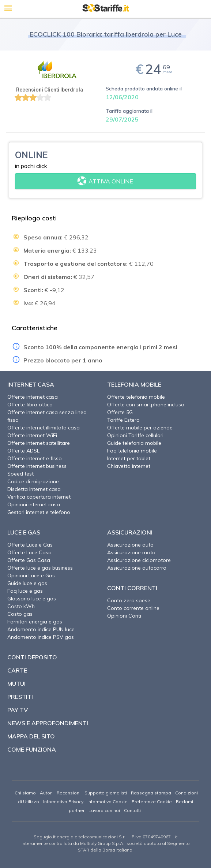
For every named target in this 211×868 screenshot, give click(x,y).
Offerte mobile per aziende (140, 428)
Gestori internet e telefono (39, 512)
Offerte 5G (120, 412)
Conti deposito (32, 657)
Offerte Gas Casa (29, 560)
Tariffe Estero (123, 420)
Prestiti (20, 697)
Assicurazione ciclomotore (139, 560)
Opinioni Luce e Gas (31, 575)
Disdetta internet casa (34, 489)
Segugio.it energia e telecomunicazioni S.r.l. (81, 837)
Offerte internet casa (33, 397)
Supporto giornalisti (106, 793)
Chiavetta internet (129, 466)
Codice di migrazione (33, 481)
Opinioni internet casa (34, 504)
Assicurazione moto (131, 552)
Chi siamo (25, 793)
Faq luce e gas (25, 591)
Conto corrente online (133, 608)
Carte (17, 670)
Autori (46, 793)
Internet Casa (31, 384)
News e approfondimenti (48, 723)
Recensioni (69, 793)
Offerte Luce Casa (29, 552)
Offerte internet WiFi (32, 435)
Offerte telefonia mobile (136, 397)
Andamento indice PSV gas (41, 637)
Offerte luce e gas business (40, 568)
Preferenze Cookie (152, 802)
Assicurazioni (130, 532)
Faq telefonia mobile (132, 451)
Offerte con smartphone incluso (146, 405)
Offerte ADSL (23, 451)
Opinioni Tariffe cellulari (135, 435)
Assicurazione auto (130, 545)
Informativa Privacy (63, 802)
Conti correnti (132, 588)
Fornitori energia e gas (35, 622)
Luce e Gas (24, 532)
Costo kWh (21, 606)
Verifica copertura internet (39, 497)
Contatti (132, 810)
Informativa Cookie (108, 802)
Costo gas (20, 614)
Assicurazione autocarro (137, 568)
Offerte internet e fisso (35, 458)
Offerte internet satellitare (39, 443)
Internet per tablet (129, 458)
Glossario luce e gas (32, 599)
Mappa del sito (31, 736)
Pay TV (18, 710)
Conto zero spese (129, 600)
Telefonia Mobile (134, 384)
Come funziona (32, 749)
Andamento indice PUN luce (41, 629)
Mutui (16, 683)
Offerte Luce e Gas (30, 545)
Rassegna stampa (151, 793)
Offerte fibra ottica (30, 405)
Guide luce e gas (27, 583)
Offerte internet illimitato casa (44, 428)
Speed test (20, 474)
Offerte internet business (37, 466)
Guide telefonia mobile (134, 443)
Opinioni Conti (124, 616)
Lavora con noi (104, 810)
